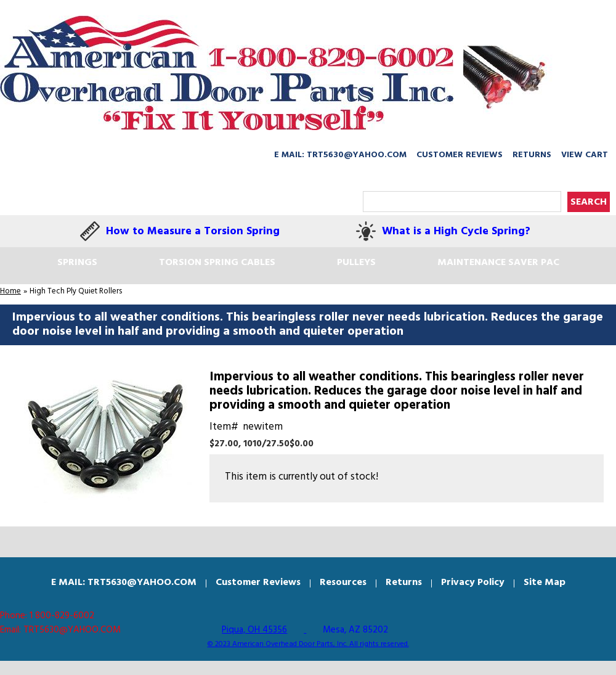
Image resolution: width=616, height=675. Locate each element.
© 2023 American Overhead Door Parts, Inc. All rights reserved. (308, 644)
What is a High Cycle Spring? (456, 231)
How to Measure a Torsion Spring (193, 231)
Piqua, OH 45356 (254, 630)
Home (10, 291)
